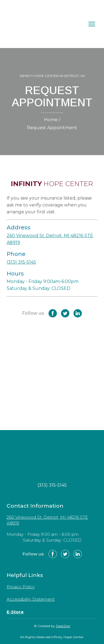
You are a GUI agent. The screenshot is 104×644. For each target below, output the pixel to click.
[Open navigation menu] (92, 24)
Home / (52, 120)
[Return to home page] (36, 24)
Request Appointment (52, 128)
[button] (53, 313)
